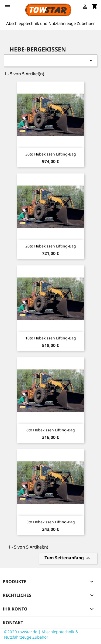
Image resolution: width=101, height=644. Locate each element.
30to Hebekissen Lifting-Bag (51, 154)
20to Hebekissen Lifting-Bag (51, 246)
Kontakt (13, 623)
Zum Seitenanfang (68, 558)
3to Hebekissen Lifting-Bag (51, 522)
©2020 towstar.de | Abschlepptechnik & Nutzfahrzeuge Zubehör (41, 634)
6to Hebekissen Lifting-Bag (51, 430)
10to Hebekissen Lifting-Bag (51, 338)
